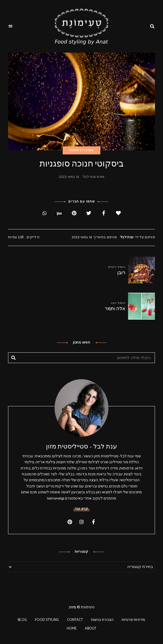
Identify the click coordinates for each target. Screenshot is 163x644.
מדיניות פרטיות (133, 620)
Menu (11, 26)
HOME (72, 629)
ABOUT (91, 629)
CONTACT (75, 620)
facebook (93, 522)
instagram (81, 522)
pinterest (70, 522)
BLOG (22, 620)
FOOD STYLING (81, 150)
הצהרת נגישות (102, 620)
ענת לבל (89, 177)
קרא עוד (81, 509)
